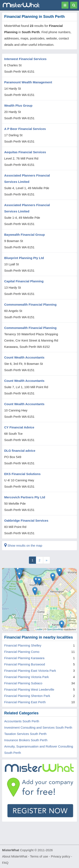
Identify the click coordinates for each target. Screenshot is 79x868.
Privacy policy (61, 856)
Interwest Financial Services (25, 59)
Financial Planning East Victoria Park (30, 671)
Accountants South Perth (22, 721)
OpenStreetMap (55, 629)
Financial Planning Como (22, 652)
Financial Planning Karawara (24, 658)
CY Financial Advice (19, 427)
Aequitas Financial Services (25, 152)
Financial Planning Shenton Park (27, 696)
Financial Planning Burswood (25, 664)
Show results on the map (23, 545)
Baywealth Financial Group (25, 235)
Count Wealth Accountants (24, 357)
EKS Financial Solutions (22, 474)
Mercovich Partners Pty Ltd (25, 497)
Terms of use (39, 856)
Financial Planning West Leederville (29, 689)
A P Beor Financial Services (25, 129)
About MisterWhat (15, 856)
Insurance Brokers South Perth (26, 740)
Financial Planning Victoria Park (27, 677)
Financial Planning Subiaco (23, 683)
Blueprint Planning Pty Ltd (24, 258)
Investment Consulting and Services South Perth (38, 727)
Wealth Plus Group (18, 105)
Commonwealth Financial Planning (30, 304)
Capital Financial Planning (24, 281)
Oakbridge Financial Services (26, 520)
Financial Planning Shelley (23, 645)
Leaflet (39, 629)
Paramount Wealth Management (28, 82)
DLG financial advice (20, 451)
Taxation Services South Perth (25, 734)
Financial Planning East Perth (25, 702)
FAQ (5, 863)
